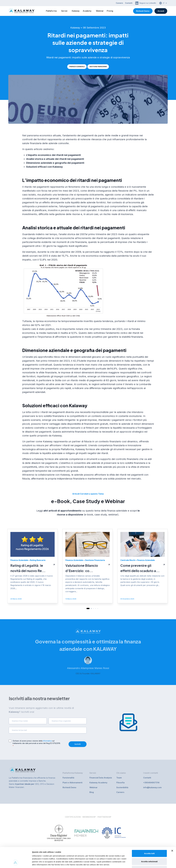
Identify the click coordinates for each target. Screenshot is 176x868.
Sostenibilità (122, 787)
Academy (87, 11)
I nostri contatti (151, 773)
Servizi (64, 11)
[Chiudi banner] (172, 833)
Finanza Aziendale (77, 67)
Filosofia (120, 783)
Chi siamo (121, 773)
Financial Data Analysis (101, 778)
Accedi (161, 11)
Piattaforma (51, 11)
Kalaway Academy (98, 783)
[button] (88, 689)
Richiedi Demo (143, 11)
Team (119, 778)
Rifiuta (149, 852)
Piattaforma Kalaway (73, 773)
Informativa (47, 741)
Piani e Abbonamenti (72, 783)
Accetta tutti (149, 836)
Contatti (129, 3)
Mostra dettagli (129, 863)
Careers (119, 3)
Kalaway (76, 11)
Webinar (100, 11)
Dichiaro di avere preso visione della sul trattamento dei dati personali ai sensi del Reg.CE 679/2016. (37, 743)
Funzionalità (68, 778)
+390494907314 (151, 783)
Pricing (110, 11)
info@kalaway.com (152, 787)
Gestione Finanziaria (98, 67)
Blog (92, 792)
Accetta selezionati (149, 844)
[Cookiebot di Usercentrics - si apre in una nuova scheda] (16, 863)
